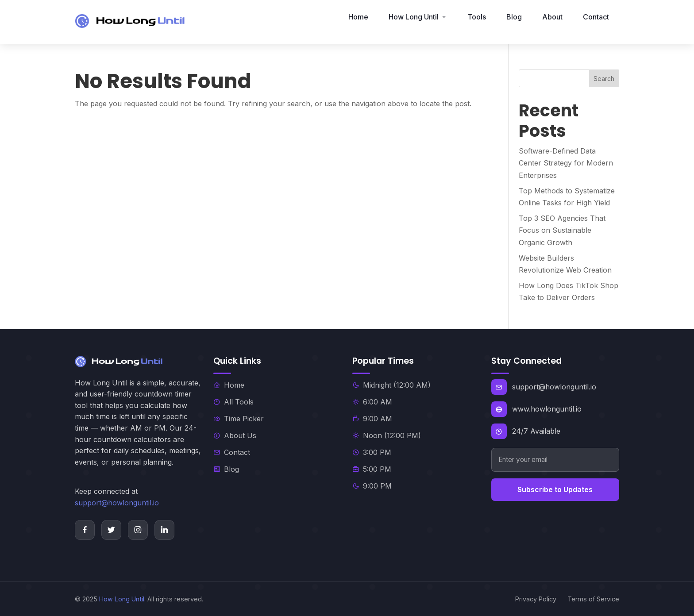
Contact (596, 17)
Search (604, 79)
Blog (514, 17)
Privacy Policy (536, 599)
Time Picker (239, 419)
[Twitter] (111, 530)
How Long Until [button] (418, 17)
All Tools (233, 402)
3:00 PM (372, 452)
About (552, 17)
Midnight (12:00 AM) (391, 385)
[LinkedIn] (164, 530)
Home (358, 17)
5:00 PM (372, 469)
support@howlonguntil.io (117, 503)
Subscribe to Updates (555, 489)
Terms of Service (593, 599)
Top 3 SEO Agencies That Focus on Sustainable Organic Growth (562, 230)
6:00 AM (372, 402)
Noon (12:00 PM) (387, 435)
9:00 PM (372, 486)
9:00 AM (372, 419)
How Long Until (122, 599)
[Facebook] (85, 530)
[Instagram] (138, 530)
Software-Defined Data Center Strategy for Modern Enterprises (566, 163)
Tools (477, 17)
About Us (235, 435)
